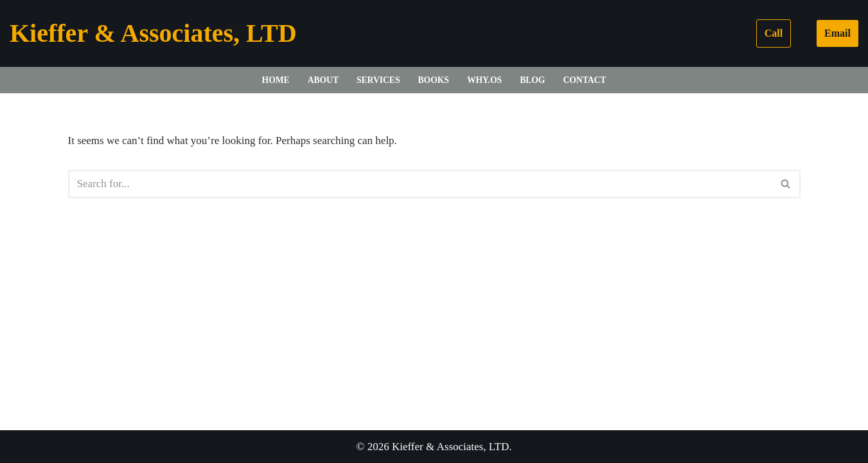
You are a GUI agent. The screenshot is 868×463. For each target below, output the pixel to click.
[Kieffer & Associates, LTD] (153, 33)
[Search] (420, 184)
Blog (532, 80)
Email (837, 33)
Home (276, 80)
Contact (584, 80)
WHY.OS (484, 80)
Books (434, 80)
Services (378, 80)
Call (774, 33)
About (323, 80)
